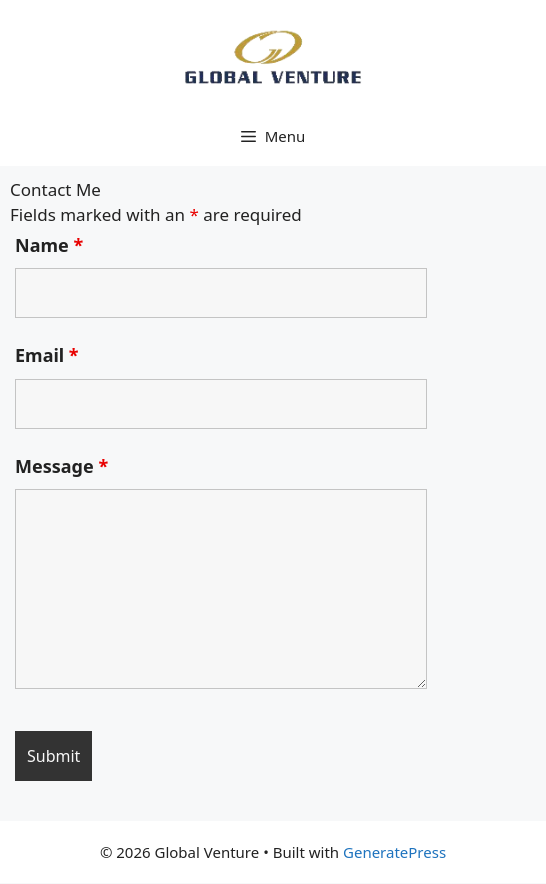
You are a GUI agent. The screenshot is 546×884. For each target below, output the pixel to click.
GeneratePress (394, 852)
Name (49, 245)
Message (61, 466)
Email (47, 355)
